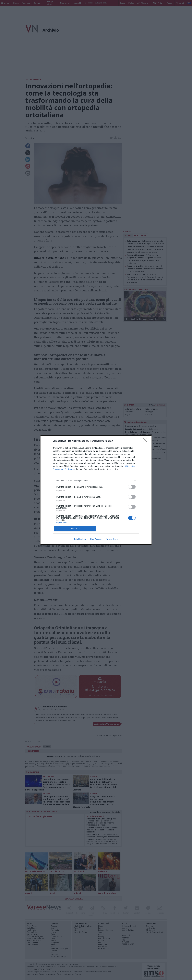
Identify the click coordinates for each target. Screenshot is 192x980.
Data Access (96, 539)
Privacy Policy (112, 539)
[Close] (146, 441)
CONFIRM (75, 529)
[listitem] (96, 480)
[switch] (132, 487)
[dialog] (96, 490)
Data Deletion (80, 539)
